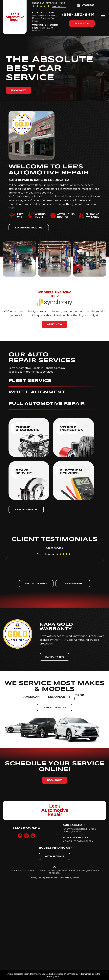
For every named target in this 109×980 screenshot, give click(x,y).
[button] (103, 559)
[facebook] (20, 836)
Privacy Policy (37, 878)
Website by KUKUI (70, 878)
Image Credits (52, 878)
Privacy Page (53, 976)
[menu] (103, 17)
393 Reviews (59, 7)
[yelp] (26, 836)
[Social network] (33, 836)
